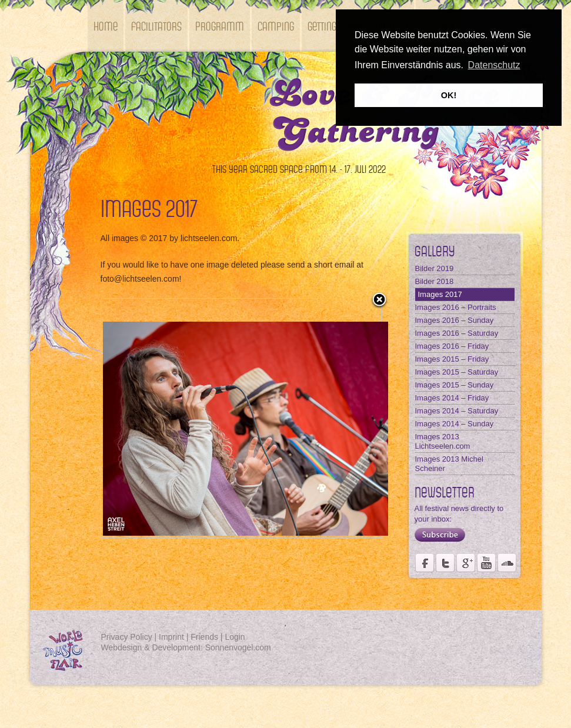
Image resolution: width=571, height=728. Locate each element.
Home (106, 26)
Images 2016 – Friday (452, 346)
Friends (204, 637)
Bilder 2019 (435, 268)
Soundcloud (507, 563)
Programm (220, 26)
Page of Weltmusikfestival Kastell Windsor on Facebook (425, 563)
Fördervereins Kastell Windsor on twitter (445, 563)
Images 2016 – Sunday (455, 320)
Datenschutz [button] (494, 65)
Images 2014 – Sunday (455, 424)
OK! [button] (449, 95)
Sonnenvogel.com (238, 647)
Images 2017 (440, 294)
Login (235, 637)
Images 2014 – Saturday (457, 411)
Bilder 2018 (435, 281)
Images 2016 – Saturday (457, 333)
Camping (276, 26)
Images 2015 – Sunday (455, 385)
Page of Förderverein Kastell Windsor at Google (466, 563)
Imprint (171, 637)
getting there (335, 26)
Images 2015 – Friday (452, 359)
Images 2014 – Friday (452, 398)
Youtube (486, 563)
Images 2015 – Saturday (457, 372)
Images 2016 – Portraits (456, 307)
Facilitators (156, 26)
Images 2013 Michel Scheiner (449, 464)
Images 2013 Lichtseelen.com (443, 441)
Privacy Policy (127, 637)
